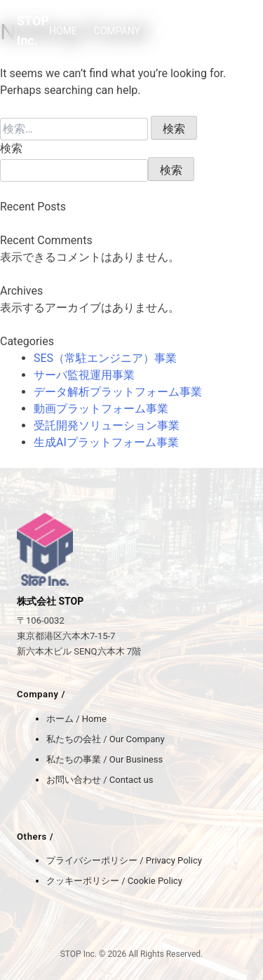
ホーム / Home (76, 719)
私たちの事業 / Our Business (104, 759)
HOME (63, 31)
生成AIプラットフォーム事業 (106, 442)
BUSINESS (180, 31)
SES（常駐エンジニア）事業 (105, 358)
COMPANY (117, 31)
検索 (11, 148)
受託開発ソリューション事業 (107, 425)
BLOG (232, 31)
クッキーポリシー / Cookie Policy (114, 881)
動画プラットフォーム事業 (101, 409)
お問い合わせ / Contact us (100, 780)
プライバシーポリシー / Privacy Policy (124, 860)
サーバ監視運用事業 (84, 375)
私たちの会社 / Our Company (106, 739)
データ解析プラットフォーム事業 (118, 392)
